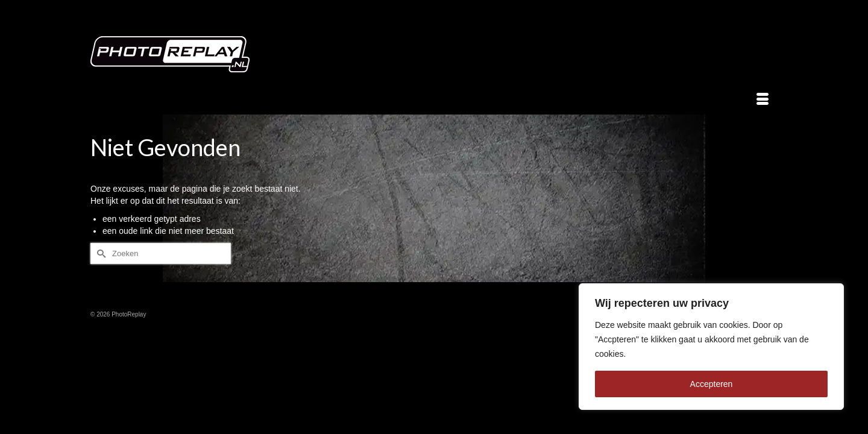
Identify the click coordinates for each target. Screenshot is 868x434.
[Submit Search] (99, 253)
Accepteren (712, 384)
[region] (711, 347)
